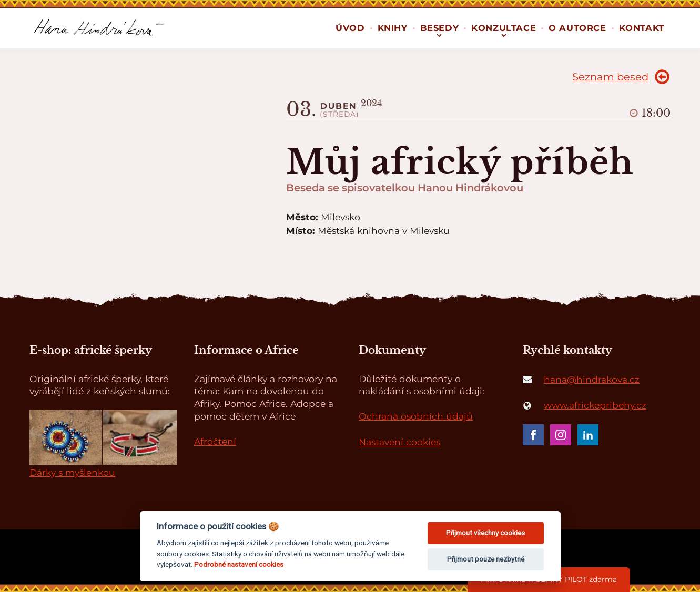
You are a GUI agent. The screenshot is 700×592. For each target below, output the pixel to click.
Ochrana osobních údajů (416, 416)
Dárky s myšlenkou (72, 472)
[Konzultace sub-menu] (504, 34)
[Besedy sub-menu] (439, 34)
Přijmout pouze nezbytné (486, 559)
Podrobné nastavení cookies (239, 564)
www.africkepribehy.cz (595, 405)
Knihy (393, 28)
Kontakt (642, 28)
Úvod (350, 28)
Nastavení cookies (399, 442)
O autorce (577, 28)
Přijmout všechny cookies (485, 533)
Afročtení (215, 441)
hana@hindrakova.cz (592, 379)
